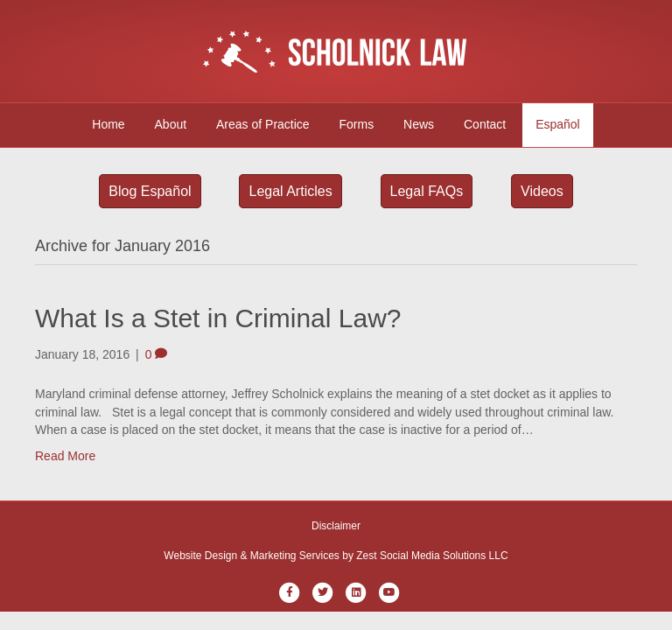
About (171, 124)
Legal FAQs (427, 191)
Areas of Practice (263, 124)
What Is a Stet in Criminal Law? (218, 318)
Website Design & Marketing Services (252, 556)
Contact (485, 124)
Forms (357, 124)
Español (558, 124)
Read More (65, 456)
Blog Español (150, 191)
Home (108, 124)
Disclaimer (336, 526)
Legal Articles (290, 191)
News (419, 124)
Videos (542, 191)
